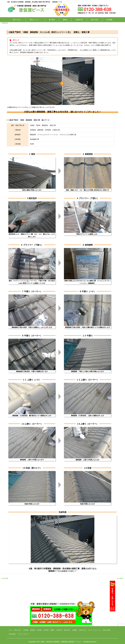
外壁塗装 (26, 630)
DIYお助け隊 (12, 634)
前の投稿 (4, 578)
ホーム (11, 630)
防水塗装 (39, 630)
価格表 (65, 20)
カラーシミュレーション (95, 630)
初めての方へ (17, 20)
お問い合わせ (82, 630)
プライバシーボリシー (23, 634)
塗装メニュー (35, 20)
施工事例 (52, 20)
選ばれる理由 (107, 630)
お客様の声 (79, 20)
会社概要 (109, 20)
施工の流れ (95, 20)
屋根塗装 (5, 23)
